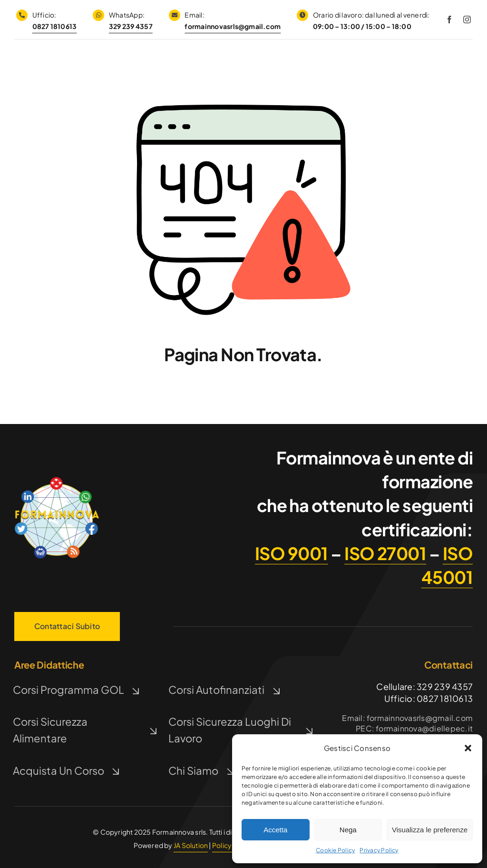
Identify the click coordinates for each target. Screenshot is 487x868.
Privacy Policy (379, 850)
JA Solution (191, 845)
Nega (348, 830)
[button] (468, 748)
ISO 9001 (292, 553)
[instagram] (467, 20)
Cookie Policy (335, 850)
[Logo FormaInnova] (57, 478)
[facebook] (449, 20)
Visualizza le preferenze (430, 830)
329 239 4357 (131, 26)
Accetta (275, 830)
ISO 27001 (385, 553)
